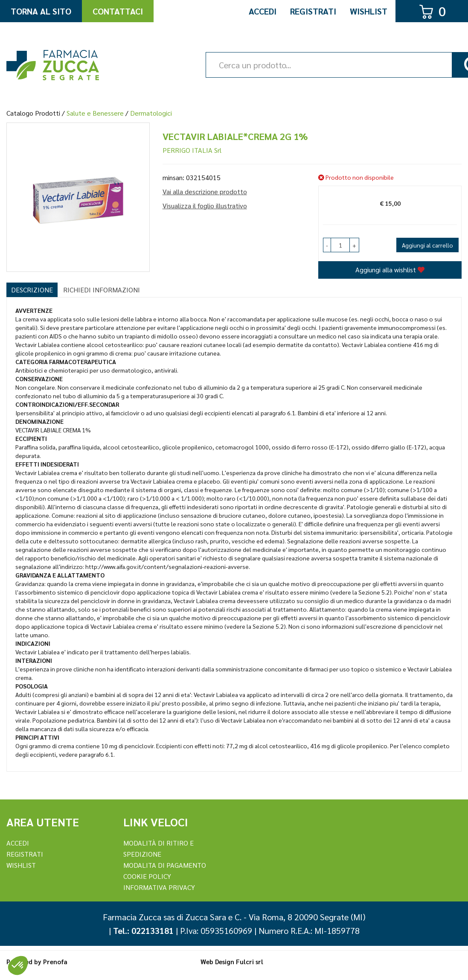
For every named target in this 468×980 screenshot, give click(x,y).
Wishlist (369, 11)
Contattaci (118, 11)
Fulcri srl (250, 961)
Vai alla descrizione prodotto (205, 191)
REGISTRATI (25, 854)
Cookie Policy (147, 876)
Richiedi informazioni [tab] (102, 290)
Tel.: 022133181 (143, 930)
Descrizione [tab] (32, 290)
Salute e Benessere (95, 113)
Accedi (263, 11)
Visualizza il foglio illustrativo (205, 206)
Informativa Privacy (159, 887)
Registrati (313, 11)
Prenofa (55, 961)
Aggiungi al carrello (427, 245)
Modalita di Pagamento (165, 865)
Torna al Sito (41, 11)
